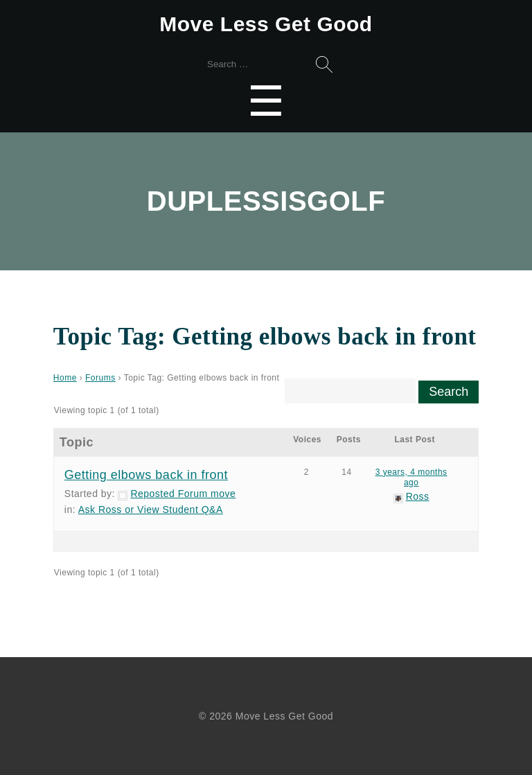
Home (65, 378)
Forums (100, 378)
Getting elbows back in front (146, 475)
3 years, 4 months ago (411, 477)
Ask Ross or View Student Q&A (151, 510)
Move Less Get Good (266, 24)
